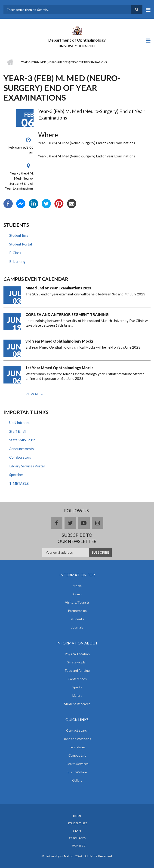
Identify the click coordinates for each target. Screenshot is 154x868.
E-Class (15, 253)
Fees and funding (77, 670)
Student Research (77, 704)
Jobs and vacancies (77, 739)
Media (77, 586)
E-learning (17, 261)
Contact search (77, 730)
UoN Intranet (19, 423)
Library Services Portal (27, 466)
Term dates (77, 747)
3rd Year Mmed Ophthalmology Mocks (60, 341)
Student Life (77, 823)
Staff (77, 831)
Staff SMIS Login (22, 440)
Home (77, 816)
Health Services (77, 764)
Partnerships (77, 611)
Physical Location (77, 654)
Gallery (77, 780)
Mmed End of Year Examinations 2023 (58, 288)
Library (77, 695)
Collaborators (20, 457)
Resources (77, 838)
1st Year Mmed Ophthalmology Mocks (59, 368)
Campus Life (77, 755)
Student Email (20, 235)
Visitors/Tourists (77, 602)
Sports (77, 687)
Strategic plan (77, 662)
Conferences (77, 679)
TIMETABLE (19, 483)
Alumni (77, 594)
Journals (77, 627)
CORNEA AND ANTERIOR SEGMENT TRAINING (67, 314)
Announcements (22, 449)
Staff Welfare (77, 772)
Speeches (16, 475)
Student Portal (21, 244)
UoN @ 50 (79, 846)
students (77, 619)
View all (33, 394)
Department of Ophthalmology (77, 40)
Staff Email (18, 431)
